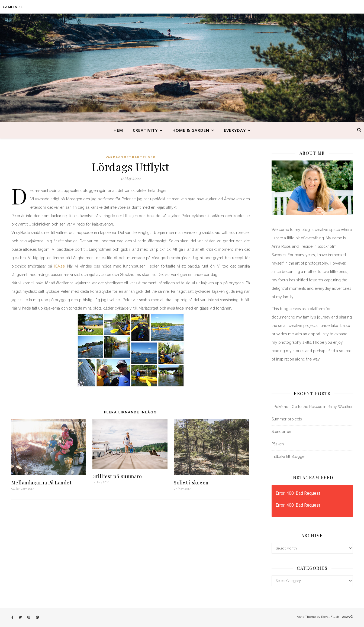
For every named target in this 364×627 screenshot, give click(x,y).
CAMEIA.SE (13, 7)
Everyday (235, 130)
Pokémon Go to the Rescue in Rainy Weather (312, 407)
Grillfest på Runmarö (117, 476)
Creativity (145, 130)
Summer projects (287, 419)
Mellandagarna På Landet (42, 483)
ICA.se (59, 266)
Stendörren (281, 432)
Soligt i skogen (191, 483)
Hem (118, 130)
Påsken (278, 444)
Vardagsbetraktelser (131, 157)
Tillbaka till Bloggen (289, 456)
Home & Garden (191, 130)
